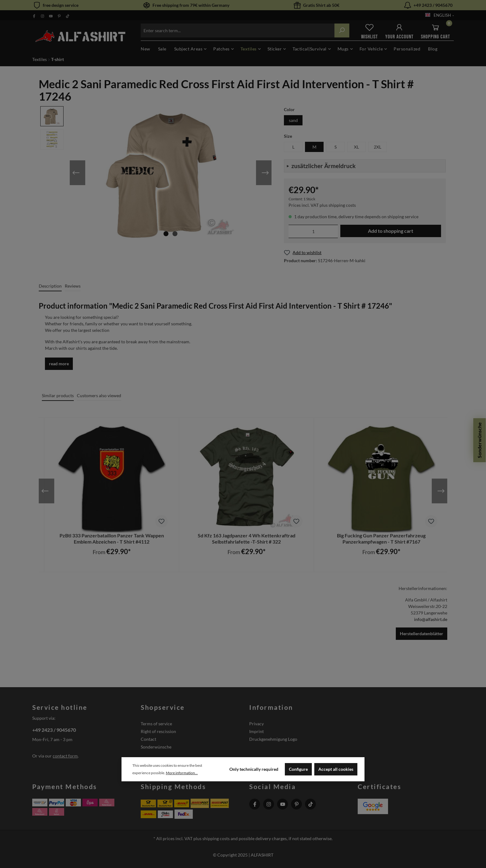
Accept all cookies (336, 769)
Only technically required (254, 769)
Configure (298, 769)
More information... (182, 773)
